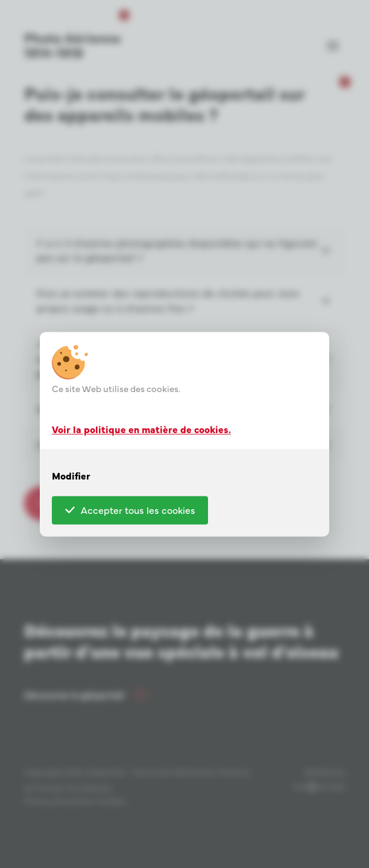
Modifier (71, 475)
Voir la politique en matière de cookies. (141, 429)
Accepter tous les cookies (130, 510)
